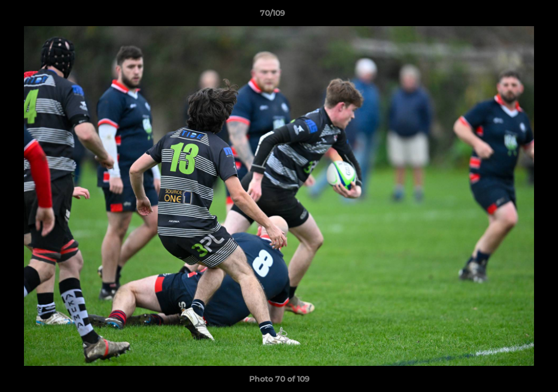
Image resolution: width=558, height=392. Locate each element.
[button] (512, 16)
